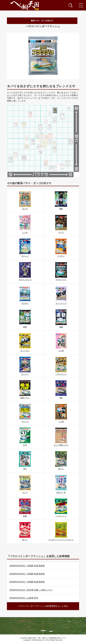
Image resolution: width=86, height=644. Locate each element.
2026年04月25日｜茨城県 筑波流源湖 (27, 582)
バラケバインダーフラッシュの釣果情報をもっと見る (43, 606)
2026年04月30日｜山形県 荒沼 (24, 598)
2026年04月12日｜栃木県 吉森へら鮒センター (31, 590)
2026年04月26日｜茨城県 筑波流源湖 (27, 574)
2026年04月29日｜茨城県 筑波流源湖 (27, 566)
